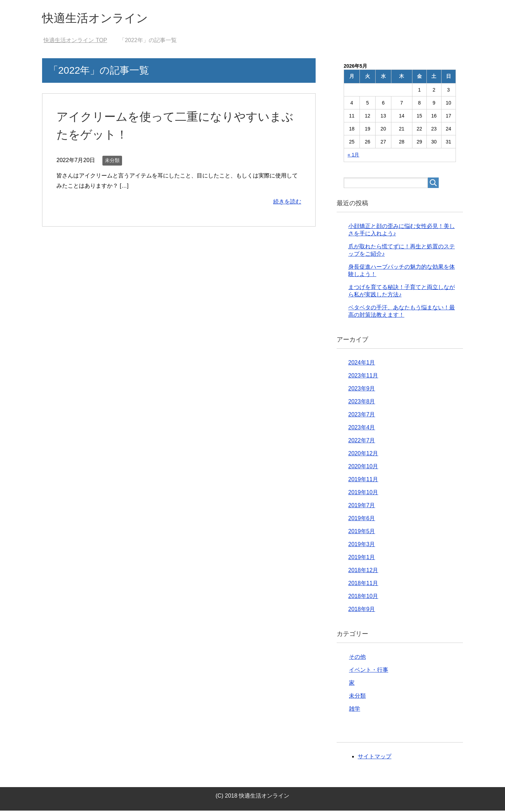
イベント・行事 (369, 671)
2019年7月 (362, 507)
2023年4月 (362, 429)
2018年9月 (362, 610)
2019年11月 (363, 481)
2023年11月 (363, 377)
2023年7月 (362, 416)
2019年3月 (362, 546)
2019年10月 (363, 494)
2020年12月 (363, 455)
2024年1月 (362, 364)
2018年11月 (363, 585)
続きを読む (287, 203)
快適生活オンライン (100, 19)
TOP (75, 42)
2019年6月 (362, 520)
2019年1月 (362, 559)
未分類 (112, 162)
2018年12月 (363, 572)
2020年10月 (363, 468)
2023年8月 (362, 403)
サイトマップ (375, 758)
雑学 (355, 710)
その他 (357, 658)
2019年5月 (362, 533)
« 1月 (353, 156)
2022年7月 (362, 442)
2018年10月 (363, 598)
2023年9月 (362, 390)
